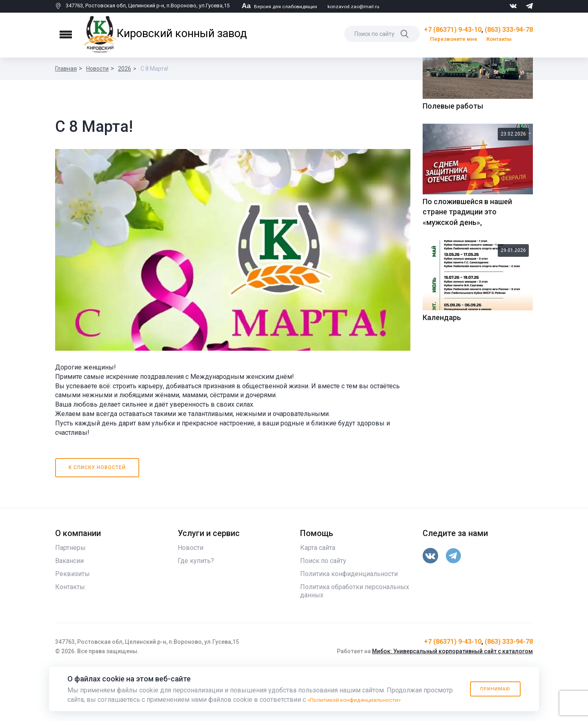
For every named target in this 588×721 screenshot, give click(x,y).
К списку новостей (98, 518)
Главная (66, 69)
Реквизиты (72, 624)
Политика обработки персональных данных (355, 642)
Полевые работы (453, 247)
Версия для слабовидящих (281, 6)
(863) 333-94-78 (509, 30)
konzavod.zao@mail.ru (358, 6)
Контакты (499, 39)
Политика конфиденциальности (349, 624)
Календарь (442, 458)
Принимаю (491, 689)
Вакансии (69, 611)
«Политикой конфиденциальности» (362, 700)
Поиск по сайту (323, 611)
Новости (97, 69)
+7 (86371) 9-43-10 (453, 30)
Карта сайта (318, 598)
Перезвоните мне (454, 39)
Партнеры (70, 598)
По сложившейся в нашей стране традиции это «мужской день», (467, 352)
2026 (125, 69)
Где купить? (196, 611)
